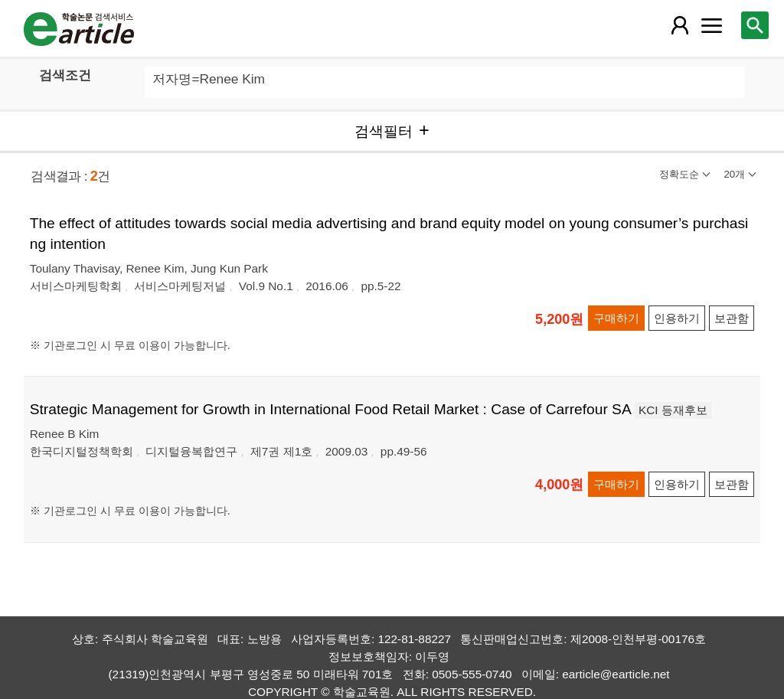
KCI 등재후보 (673, 410)
